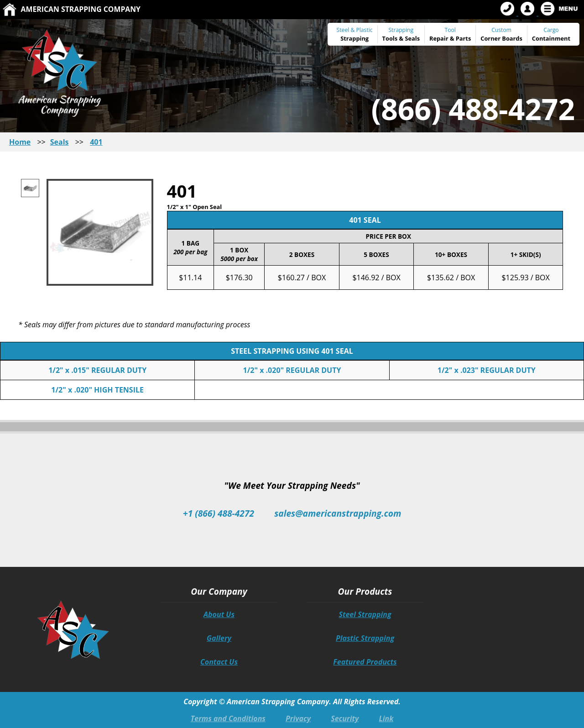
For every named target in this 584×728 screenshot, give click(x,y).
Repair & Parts (450, 38)
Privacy (298, 718)
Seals (412, 38)
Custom (501, 34)
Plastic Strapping (365, 638)
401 (96, 142)
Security (345, 718)
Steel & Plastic (355, 30)
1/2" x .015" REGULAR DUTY (97, 370)
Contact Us (219, 662)
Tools (390, 38)
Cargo (551, 30)
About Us (219, 614)
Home (20, 142)
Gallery (219, 638)
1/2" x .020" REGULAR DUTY (292, 370)
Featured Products (365, 662)
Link (386, 718)
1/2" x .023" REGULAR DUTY (487, 370)
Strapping (355, 38)
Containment (551, 38)
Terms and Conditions (228, 718)
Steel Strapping (365, 614)
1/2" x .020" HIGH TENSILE (97, 390)
